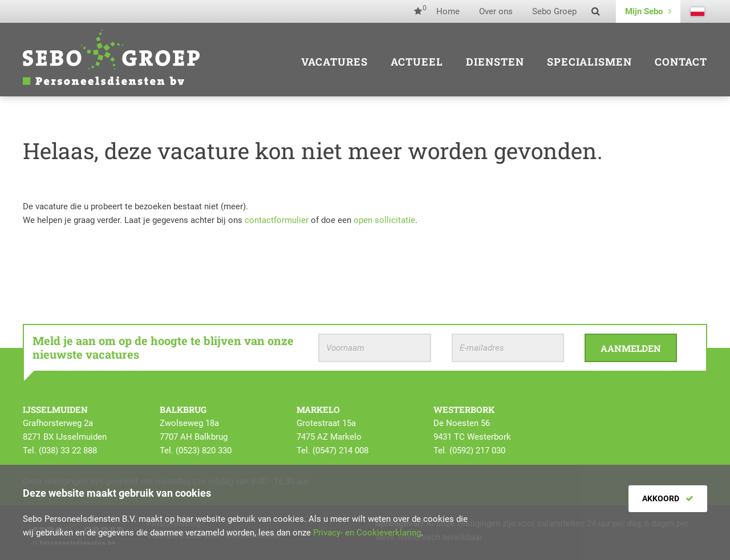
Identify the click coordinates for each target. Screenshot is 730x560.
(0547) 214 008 (340, 451)
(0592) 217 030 (477, 451)
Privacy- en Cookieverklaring (367, 533)
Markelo (318, 409)
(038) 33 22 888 (68, 451)
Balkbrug (183, 409)
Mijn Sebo (648, 11)
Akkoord (668, 498)
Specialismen (589, 62)
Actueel (417, 62)
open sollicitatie (384, 220)
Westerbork (464, 409)
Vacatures (334, 62)
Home (448, 11)
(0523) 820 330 (204, 451)
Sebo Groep (554, 11)
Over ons (496, 11)
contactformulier (277, 220)
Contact (681, 62)
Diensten (495, 62)
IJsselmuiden (55, 409)
